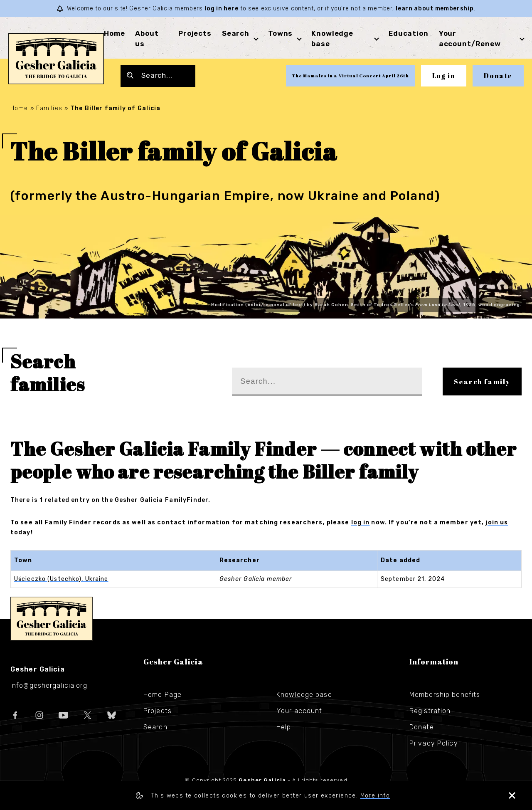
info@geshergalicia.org (49, 685)
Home (114, 33)
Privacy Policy (434, 743)
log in (361, 522)
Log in (444, 76)
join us (497, 522)
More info (375, 796)
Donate (498, 76)
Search (236, 33)
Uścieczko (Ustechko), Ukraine (61, 579)
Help (284, 727)
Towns (280, 33)
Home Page (163, 695)
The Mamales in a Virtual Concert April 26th (350, 75)
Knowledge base (304, 695)
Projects (195, 33)
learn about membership (435, 9)
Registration (430, 711)
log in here (222, 9)
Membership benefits (445, 695)
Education (409, 33)
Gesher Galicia (52, 619)
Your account (299, 711)
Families (49, 108)
